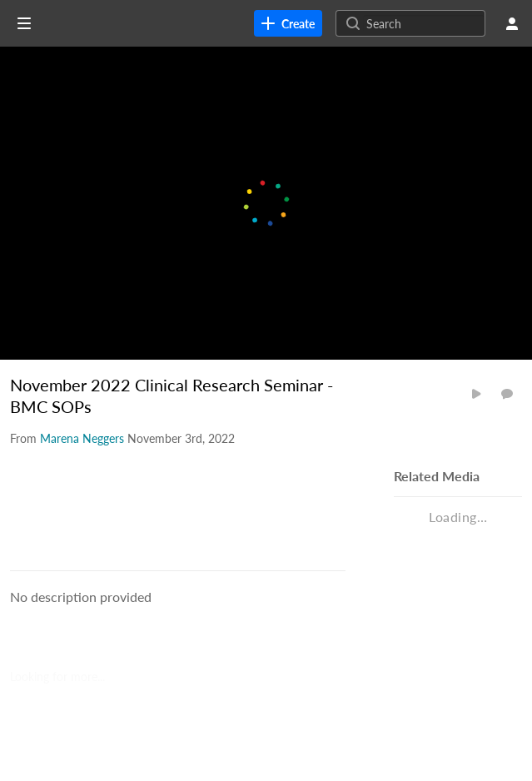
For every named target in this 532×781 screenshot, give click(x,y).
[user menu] (512, 23)
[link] (288, 23)
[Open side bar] (24, 23)
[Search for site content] (424, 23)
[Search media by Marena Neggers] (82, 438)
